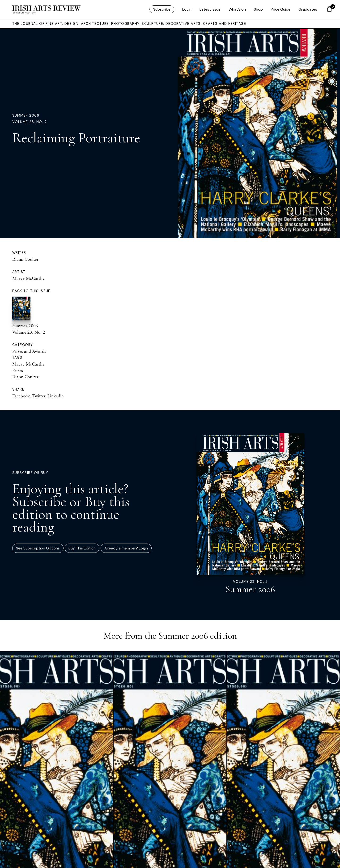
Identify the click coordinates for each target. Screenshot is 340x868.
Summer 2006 (26, 115)
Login (187, 9)
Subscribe (162, 9)
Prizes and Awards (29, 351)
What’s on (237, 9)
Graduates (308, 9)
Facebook (21, 396)
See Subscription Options (38, 548)
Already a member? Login (126, 548)
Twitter (39, 396)
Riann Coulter (25, 259)
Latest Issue (210, 9)
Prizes (18, 370)
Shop (258, 9)
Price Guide (281, 9)
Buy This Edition (82, 548)
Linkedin (56, 396)
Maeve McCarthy (28, 278)
